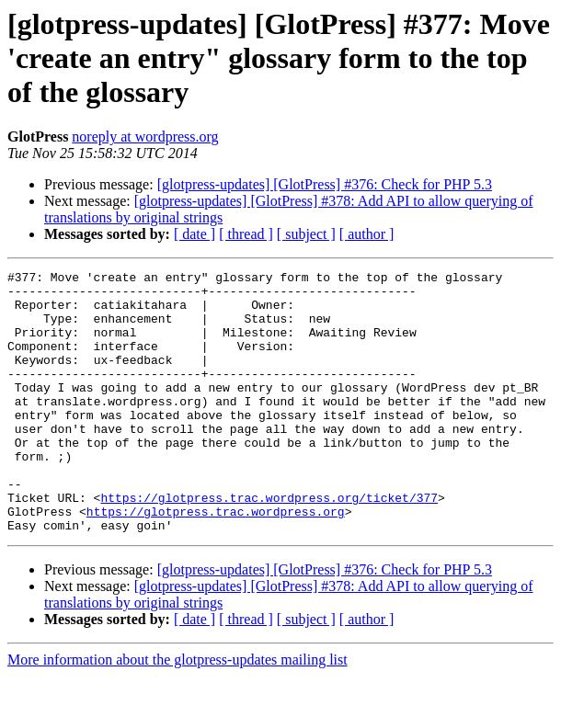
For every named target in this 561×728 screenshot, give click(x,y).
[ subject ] (306, 234)
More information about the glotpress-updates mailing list (177, 712)
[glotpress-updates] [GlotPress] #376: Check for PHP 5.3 (325, 184)
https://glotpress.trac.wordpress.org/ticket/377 (269, 544)
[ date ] (195, 234)
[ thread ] (246, 234)
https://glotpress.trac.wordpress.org (216, 561)
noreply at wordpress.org (145, 136)
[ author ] (367, 234)
